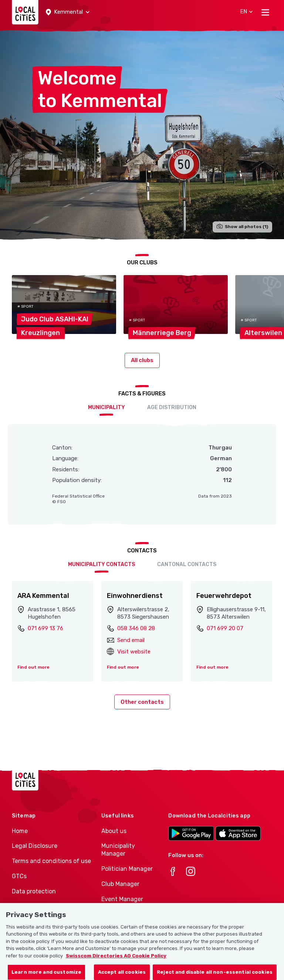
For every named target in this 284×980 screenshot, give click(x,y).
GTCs (19, 876)
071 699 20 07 (225, 628)
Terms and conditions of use (51, 861)
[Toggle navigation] (265, 12)
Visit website (134, 652)
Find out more (33, 667)
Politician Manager (127, 869)
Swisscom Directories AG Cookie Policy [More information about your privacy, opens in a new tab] (116, 963)
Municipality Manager (118, 850)
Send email (131, 640)
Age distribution (172, 407)
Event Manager (122, 899)
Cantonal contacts (187, 564)
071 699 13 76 (45, 628)
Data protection (34, 891)
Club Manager (120, 884)
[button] (68, 12)
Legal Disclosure (35, 846)
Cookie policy (30, 907)
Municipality (106, 407)
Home (20, 831)
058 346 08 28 (136, 628)
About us (114, 831)
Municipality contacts (102, 564)
